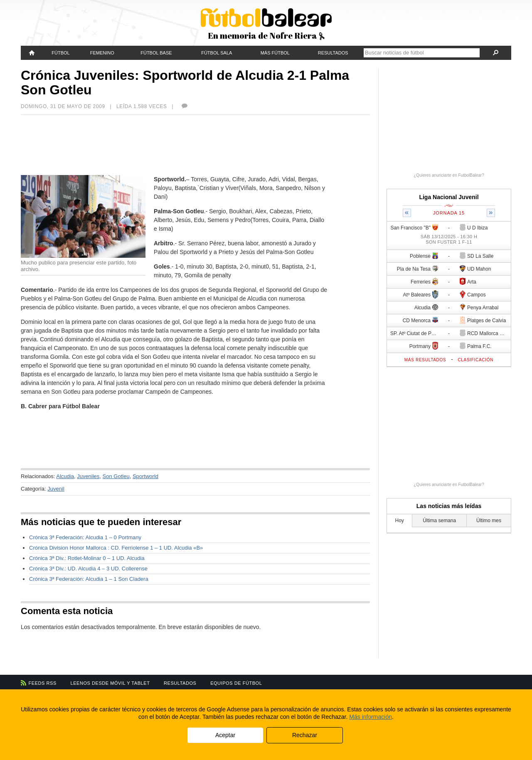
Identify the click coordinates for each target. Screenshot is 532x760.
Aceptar (225, 735)
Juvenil (56, 489)
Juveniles (88, 476)
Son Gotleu (116, 476)
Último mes (489, 521)
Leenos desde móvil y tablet (110, 683)
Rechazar (305, 735)
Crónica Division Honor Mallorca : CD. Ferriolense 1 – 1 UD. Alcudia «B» (116, 548)
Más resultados (425, 360)
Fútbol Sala (217, 53)
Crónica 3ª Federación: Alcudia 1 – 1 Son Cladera (89, 579)
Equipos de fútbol (236, 683)
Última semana (439, 521)
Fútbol (60, 53)
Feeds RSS (43, 683)
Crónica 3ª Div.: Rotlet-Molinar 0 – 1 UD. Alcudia (87, 558)
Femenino (102, 53)
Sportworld (145, 476)
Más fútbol (275, 53)
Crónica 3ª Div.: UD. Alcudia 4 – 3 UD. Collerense (88, 569)
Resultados (333, 53)
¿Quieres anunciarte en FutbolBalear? (449, 175)
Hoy (400, 521)
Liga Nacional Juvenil (449, 197)
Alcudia (65, 476)
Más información (371, 717)
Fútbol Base (156, 53)
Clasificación (475, 360)
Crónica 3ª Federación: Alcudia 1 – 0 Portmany (85, 537)
